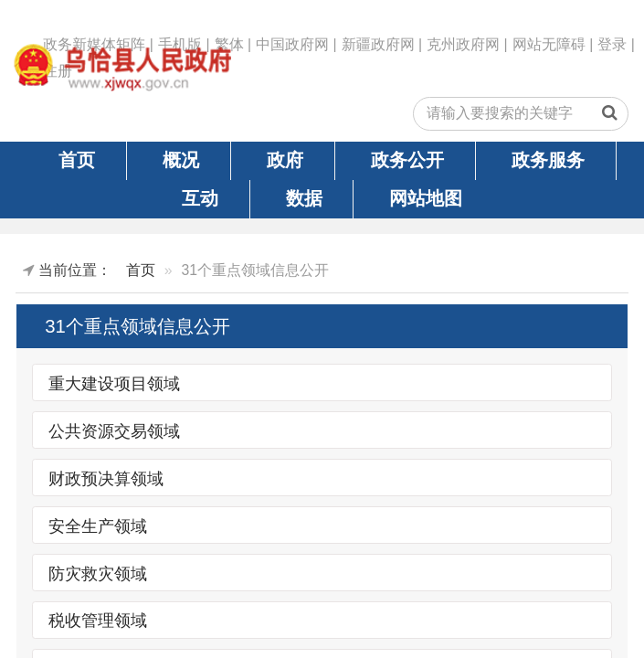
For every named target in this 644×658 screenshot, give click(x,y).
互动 (200, 198)
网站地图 (426, 198)
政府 (285, 160)
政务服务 (548, 160)
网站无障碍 (549, 44)
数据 (304, 198)
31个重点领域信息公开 (137, 326)
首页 (77, 160)
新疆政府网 (378, 44)
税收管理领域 (98, 621)
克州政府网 (463, 44)
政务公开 (407, 160)
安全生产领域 (98, 525)
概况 (181, 160)
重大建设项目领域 (114, 383)
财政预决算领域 (106, 478)
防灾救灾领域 (98, 573)
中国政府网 (292, 44)
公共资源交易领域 (114, 430)
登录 (612, 44)
